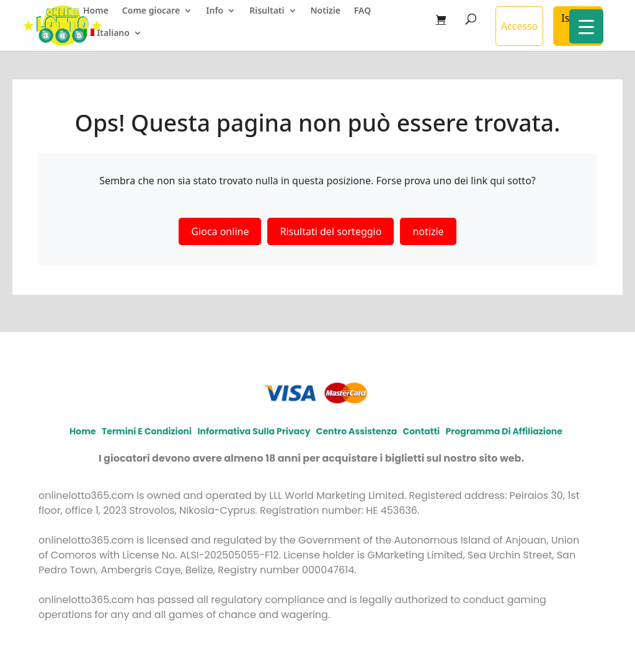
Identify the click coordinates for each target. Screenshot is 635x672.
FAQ (362, 11)
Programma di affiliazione (504, 431)
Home (96, 11)
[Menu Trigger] (586, 26)
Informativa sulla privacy (254, 431)
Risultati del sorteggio (331, 231)
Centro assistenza (357, 431)
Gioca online (220, 231)
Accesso (520, 26)
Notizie (326, 11)
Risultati (267, 11)
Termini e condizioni (147, 431)
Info (215, 11)
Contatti (421, 431)
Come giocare (151, 11)
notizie (428, 231)
